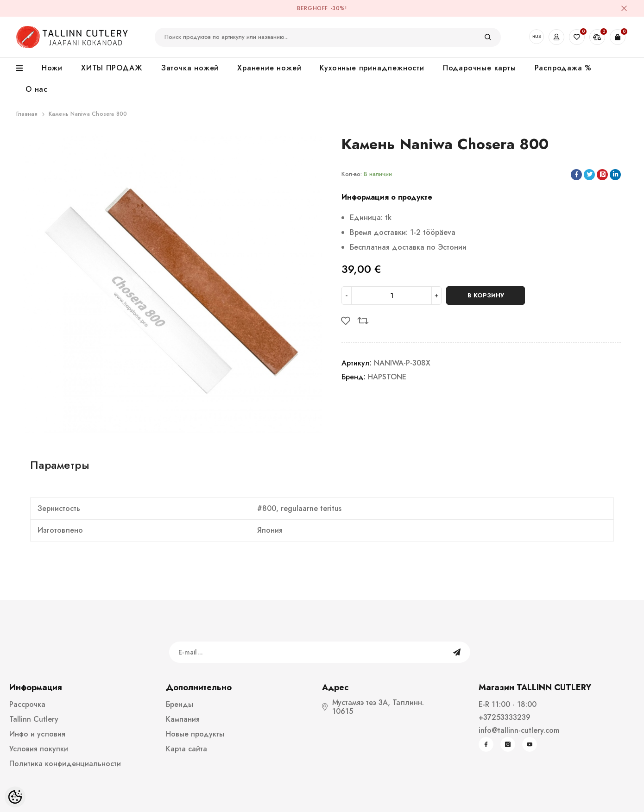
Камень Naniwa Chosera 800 (88, 114)
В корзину (486, 295)
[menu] (24, 69)
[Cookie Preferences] (15, 797)
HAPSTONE (387, 377)
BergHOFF (313, 8)
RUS (537, 36)
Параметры (60, 465)
